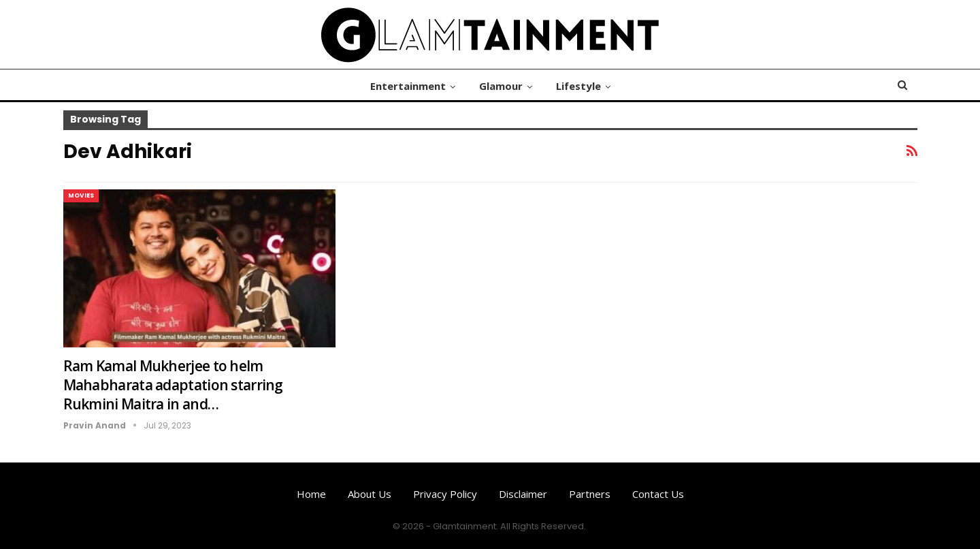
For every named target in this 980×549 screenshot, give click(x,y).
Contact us (658, 494)
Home (311, 494)
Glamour (501, 86)
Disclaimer (523, 494)
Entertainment (408, 86)
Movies (81, 195)
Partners (590, 494)
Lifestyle (578, 86)
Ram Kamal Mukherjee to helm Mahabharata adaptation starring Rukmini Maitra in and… (173, 385)
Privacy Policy (445, 494)
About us (370, 494)
